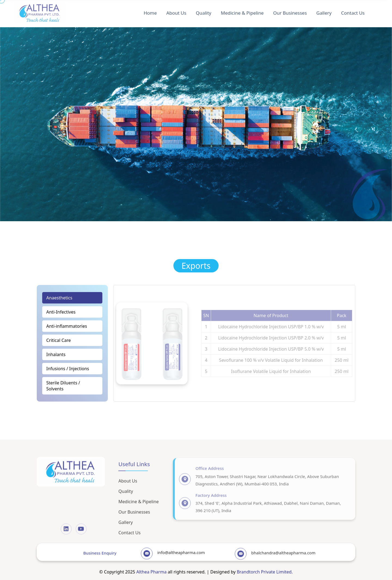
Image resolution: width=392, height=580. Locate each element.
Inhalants (56, 354)
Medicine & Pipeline (242, 11)
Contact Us (353, 11)
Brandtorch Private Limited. (265, 572)
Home (150, 11)
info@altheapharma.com (181, 556)
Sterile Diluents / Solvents (63, 386)
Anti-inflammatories (67, 326)
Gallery (324, 11)
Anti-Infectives (61, 312)
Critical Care (59, 340)
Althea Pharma (151, 572)
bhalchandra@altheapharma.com (283, 557)
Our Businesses (290, 11)
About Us (176, 11)
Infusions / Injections (68, 369)
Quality (203, 11)
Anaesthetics (59, 298)
